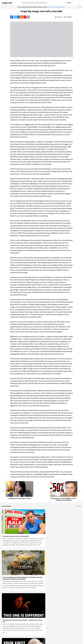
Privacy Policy (23, 640)
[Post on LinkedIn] (18, 17)
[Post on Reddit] (22, 17)
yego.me (7, 3)
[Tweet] (15, 17)
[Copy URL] (28, 17)
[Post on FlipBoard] (25, 17)
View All (78, 506)
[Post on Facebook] (12, 17)
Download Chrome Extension (56, 7)
